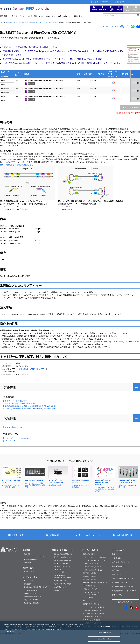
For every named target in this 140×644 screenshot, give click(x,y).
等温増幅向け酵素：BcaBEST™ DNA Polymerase (43, 23)
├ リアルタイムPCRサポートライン (95, 560)
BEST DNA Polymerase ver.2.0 (18, 438)
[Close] (136, 634)
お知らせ (50, 16)
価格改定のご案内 (30, 593)
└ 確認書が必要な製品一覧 (92, 610)
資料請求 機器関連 (90, 576)
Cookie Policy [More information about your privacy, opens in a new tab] (9, 633)
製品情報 (3, 16)
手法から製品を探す (30, 559)
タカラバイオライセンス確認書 (94, 607)
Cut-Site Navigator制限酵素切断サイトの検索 (62, 576)
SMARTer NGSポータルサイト (63, 567)
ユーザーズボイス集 (60, 581)
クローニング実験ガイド (62, 564)
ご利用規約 (116, 558)
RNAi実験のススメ (60, 587)
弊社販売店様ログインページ (124, 591)
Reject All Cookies (104, 634)
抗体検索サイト (59, 590)
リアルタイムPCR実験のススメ (64, 554)
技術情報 (77, 16)
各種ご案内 (28, 584)
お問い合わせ (63, 16)
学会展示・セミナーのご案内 (33, 597)
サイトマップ (117, 595)
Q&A (85, 601)
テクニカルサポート (89, 535)
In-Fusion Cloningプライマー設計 (59, 571)
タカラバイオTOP (101, 2)
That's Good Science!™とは (122, 579)
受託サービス (17, 16)
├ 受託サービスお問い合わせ (93, 567)
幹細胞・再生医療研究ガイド (63, 560)
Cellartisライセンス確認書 (92, 620)
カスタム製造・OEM (35, 16)
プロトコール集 (88, 598)
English (134, 2)
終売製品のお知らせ (30, 590)
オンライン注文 (29, 572)
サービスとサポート (90, 550)
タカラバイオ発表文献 (31, 603)
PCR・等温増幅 (19, 23)
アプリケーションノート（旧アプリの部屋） (91, 593)
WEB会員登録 (124, 535)
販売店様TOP (119, 2)
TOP (2, 23)
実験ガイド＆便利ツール (62, 550)
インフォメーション (31, 577)
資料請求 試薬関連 (90, 573)
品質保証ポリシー (119, 566)
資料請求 (54, 535)
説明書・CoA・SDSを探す (92, 604)
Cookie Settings (104, 628)
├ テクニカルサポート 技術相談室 (94, 557)
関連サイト (116, 574)
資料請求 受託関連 (90, 579)
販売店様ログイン (125, 602)
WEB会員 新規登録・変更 (122, 587)
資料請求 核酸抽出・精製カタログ (95, 583)
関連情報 (10, 418)
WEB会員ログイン (119, 583)
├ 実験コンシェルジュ (91, 564)
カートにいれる (131, 107)
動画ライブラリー (119, 554)
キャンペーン (28, 581)
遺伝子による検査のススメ (62, 557)
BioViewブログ (118, 550)
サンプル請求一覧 (89, 586)
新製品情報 (28, 563)
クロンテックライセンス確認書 (94, 614)
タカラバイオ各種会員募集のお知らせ (36, 587)
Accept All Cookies (104, 641)
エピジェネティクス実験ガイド (64, 584)
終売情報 (115, 570)
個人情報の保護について (122, 562)
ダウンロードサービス (91, 589)
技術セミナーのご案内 (31, 600)
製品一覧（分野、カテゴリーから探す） (34, 555)
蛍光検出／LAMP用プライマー (33, 369)
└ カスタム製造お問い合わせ (93, 570)
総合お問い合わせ (89, 554)
